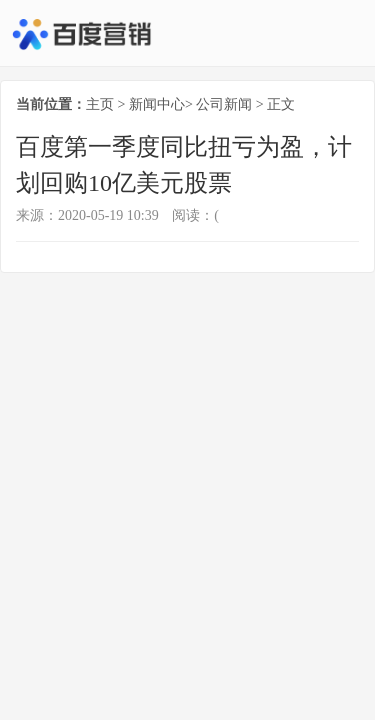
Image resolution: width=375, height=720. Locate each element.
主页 (100, 104)
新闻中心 (157, 104)
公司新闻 (224, 104)
